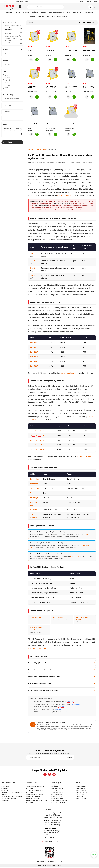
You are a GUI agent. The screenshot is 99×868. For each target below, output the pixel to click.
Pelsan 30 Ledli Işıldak (33, 799)
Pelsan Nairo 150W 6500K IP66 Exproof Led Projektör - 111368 (34, 87)
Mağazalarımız (77, 12)
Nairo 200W (34, 366)
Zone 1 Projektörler (58, 617)
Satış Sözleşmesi (56, 795)
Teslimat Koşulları (57, 789)
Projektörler (5, 791)
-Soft (39, 866)
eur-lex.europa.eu (76, 704)
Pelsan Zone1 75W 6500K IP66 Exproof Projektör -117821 (71, 87)
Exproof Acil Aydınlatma (13, 36)
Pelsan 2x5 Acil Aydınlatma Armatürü (35, 792)
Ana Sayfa (31, 150)
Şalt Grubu (5, 801)
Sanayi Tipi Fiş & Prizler (9, 799)
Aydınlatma (10, 12)
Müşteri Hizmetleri (57, 797)
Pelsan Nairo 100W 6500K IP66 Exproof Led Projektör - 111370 (71, 124)
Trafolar (4, 795)
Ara (61, 7)
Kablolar (44, 12)
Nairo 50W (33, 343)
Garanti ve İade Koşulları (59, 801)
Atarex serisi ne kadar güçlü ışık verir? (40, 684)
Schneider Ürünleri (82, 793)
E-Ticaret (44, 866)
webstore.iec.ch (70, 702)
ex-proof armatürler (65, 195)
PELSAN (30, 46)
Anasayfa (33, 16)
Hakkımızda (81, 2)
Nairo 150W (34, 361)
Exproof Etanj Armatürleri (13, 25)
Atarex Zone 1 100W (37, 431)
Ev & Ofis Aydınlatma (22, 12)
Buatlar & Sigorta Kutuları (57, 12)
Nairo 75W (33, 347)
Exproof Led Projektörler (13, 29)
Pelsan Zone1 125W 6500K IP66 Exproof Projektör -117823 (33, 124)
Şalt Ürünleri (35, 12)
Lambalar (5, 789)
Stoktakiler (7, 105)
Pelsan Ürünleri (81, 789)
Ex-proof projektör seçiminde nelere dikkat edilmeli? (44, 690)
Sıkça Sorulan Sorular (58, 803)
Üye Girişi (54, 791)
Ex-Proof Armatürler (50, 16)
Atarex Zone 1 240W (37, 445)
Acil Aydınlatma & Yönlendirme (12, 793)
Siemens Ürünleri (81, 791)
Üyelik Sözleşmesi (57, 793)
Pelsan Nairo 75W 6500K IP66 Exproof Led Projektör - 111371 (52, 50)
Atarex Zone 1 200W (37, 440)
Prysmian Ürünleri (82, 799)
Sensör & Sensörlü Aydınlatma (12, 797)
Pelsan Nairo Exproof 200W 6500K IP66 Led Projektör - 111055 (52, 87)
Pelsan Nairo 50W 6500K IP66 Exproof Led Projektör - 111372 (34, 50)
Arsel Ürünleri (80, 797)
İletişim (89, 2)
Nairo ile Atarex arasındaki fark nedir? (39, 670)
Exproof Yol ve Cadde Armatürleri (13, 40)
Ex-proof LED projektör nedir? (37, 663)
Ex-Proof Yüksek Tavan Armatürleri (36, 629)
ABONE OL (70, 757)
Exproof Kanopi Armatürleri (13, 44)
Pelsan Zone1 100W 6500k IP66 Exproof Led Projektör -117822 (89, 87)
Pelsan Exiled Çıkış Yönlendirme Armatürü (37, 802)
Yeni (5, 118)
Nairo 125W (34, 357)
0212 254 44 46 (6, 2)
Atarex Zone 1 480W (37, 450)
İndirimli (6, 112)
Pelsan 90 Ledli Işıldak (33, 797)
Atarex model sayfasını (86, 456)
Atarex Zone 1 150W (37, 435)
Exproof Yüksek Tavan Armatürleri (13, 33)
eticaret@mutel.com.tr (21, 2)
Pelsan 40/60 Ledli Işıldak (35, 795)
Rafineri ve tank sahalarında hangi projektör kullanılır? (44, 677)
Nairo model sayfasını (70, 373)
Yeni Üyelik (54, 787)
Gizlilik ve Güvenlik (57, 799)
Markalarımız (89, 12)
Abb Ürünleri (80, 795)
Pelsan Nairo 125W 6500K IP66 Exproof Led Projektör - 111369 (71, 50)
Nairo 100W (34, 352)
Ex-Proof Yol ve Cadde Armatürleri (82, 618)
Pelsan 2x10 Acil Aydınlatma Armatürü (35, 788)
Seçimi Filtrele (12, 142)
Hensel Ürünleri (81, 787)
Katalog (96, 2)
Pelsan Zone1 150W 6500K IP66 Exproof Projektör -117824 (51, 124)
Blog (69, 12)
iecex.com (61, 707)
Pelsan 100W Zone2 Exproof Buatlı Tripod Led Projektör (90, 50)
